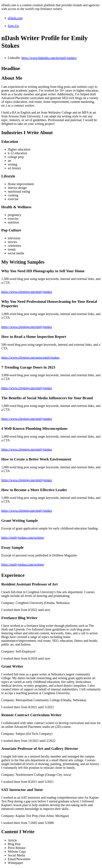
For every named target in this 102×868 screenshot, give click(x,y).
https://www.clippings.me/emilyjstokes (27, 292)
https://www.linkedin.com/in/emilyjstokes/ (49, 58)
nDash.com (15, 18)
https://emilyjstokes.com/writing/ (23, 537)
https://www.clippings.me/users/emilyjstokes (30, 357)
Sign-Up (13, 26)
